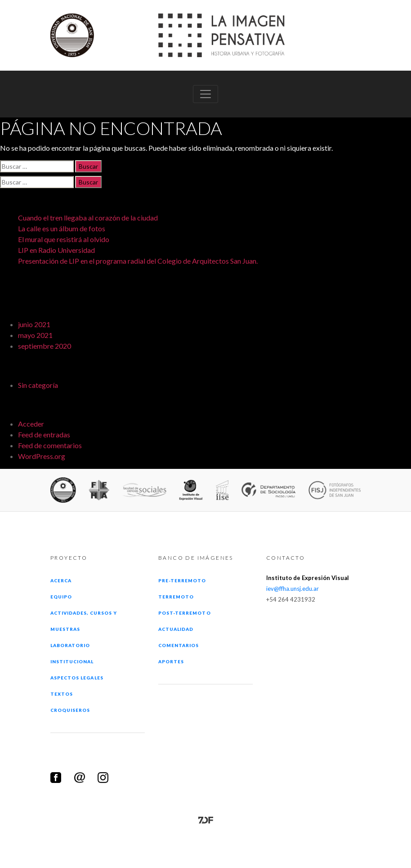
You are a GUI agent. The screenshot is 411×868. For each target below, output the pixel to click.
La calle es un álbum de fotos (62, 228)
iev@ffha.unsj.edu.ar (293, 589)
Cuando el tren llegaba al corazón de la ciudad (88, 218)
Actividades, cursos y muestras (84, 621)
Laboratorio (70, 645)
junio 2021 (34, 324)
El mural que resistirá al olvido (64, 239)
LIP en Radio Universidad (56, 250)
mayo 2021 (35, 335)
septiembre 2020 (45, 346)
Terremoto (176, 597)
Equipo (61, 597)
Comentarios (179, 645)
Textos (62, 694)
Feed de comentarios (50, 445)
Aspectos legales (77, 678)
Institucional (72, 661)
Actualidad (176, 629)
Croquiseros (70, 710)
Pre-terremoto (182, 580)
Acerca (61, 580)
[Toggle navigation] (205, 94)
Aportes (171, 661)
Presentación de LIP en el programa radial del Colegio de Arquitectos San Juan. (138, 261)
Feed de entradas (44, 434)
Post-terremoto (185, 613)
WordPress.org (42, 456)
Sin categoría (38, 385)
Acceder (31, 424)
